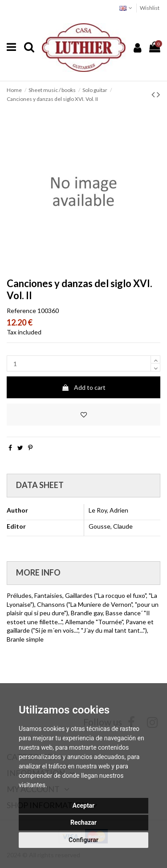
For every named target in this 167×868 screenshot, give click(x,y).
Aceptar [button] (84, 805)
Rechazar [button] (83, 822)
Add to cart (83, 387)
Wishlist (150, 8)
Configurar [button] (83, 840)
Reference (21, 311)
